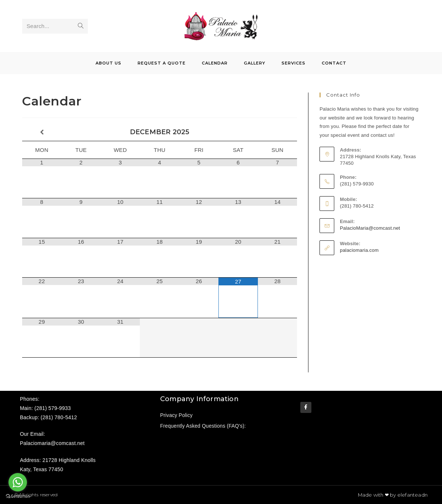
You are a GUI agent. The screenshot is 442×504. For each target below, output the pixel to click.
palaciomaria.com (359, 250)
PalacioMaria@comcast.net (370, 228)
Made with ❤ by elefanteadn (393, 495)
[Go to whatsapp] (18, 482)
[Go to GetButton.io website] (18, 496)
